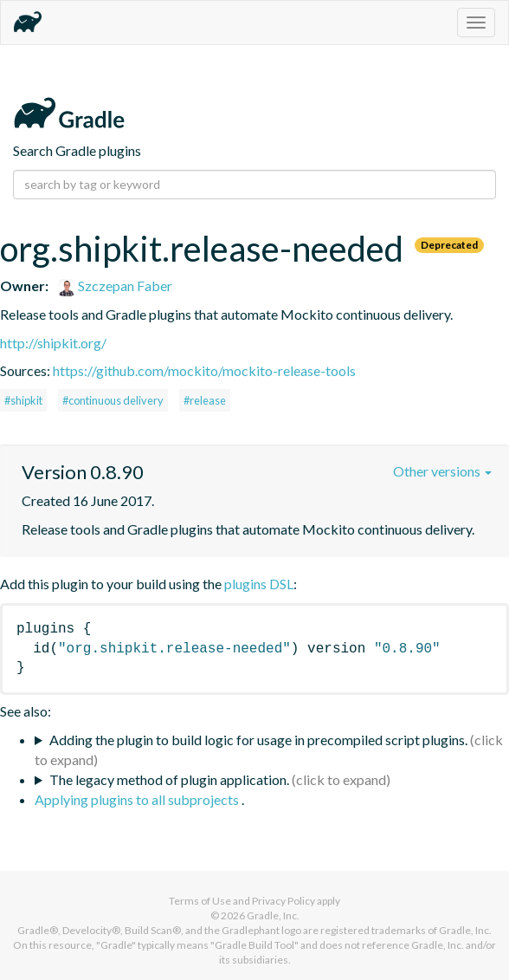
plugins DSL (259, 584)
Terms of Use (200, 901)
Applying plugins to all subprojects (138, 799)
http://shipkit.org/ (53, 343)
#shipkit (23, 400)
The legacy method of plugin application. (169, 779)
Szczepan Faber (115, 286)
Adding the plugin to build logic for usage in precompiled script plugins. (258, 740)
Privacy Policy (283, 901)
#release (205, 400)
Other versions (442, 471)
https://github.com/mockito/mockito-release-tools (204, 370)
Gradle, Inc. (273, 915)
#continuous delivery (113, 400)
